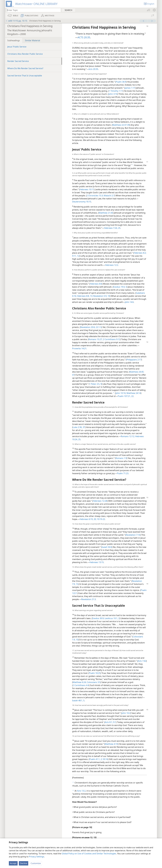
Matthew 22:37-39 (121, 125)
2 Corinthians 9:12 (111, 339)
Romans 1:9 (121, 458)
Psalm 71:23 (123, 473)
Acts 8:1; (109, 722)
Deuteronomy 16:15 (82, 202)
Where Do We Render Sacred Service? (25, 68)
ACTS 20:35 (84, 37)
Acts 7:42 (142, 661)
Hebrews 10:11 (87, 189)
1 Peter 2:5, (95, 384)
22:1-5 (98, 327)
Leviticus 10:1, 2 (112, 618)
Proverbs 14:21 (79, 348)
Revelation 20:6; (88, 327)
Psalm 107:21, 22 (126, 396)
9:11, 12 (76, 256)
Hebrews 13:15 (97, 562)
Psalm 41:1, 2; (96, 759)
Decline (24, 863)
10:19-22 (101, 519)
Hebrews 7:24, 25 (112, 228)
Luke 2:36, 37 (79, 427)
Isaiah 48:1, (77, 700)
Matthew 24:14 (133, 393)
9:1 (114, 722)
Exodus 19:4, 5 (120, 287)
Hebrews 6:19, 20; (88, 519)
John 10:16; (121, 393)
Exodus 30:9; (98, 618)
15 (77, 584)
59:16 (105, 759)
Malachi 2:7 (109, 196)
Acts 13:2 (81, 791)
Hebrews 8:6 (96, 284)
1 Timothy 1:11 (116, 91)
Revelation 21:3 (88, 599)
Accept (13, 863)
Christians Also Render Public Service (25, 54)
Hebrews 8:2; (140, 253)
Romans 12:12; (128, 436)
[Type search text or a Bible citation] (32, 10)
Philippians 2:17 (134, 360)
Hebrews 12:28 (100, 501)
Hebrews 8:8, (83, 296)
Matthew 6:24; (80, 682)
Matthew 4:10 (111, 744)
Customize (36, 863)
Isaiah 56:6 (107, 547)
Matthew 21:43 (106, 213)
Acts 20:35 (93, 69)
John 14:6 (129, 302)
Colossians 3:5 (93, 682)
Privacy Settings (37, 857)
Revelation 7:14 (133, 535)
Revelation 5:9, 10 (101, 296)
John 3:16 (113, 94)
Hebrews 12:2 (112, 265)
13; (91, 296)
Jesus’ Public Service (17, 47)
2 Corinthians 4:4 (81, 685)
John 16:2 (126, 713)
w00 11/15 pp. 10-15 (16, 21)
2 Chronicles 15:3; (95, 196)
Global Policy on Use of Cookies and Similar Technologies (89, 854)
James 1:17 (130, 88)
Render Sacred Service (18, 61)
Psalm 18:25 (95, 673)
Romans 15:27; (95, 339)
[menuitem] (154, 10)
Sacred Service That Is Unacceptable (25, 76)
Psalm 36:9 (121, 82)
